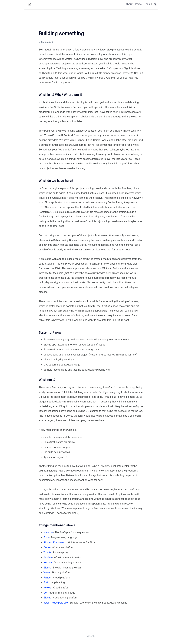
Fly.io (46, 583)
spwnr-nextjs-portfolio (56, 603)
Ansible (48, 557)
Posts (138, 4)
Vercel (47, 573)
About (129, 4)
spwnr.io (48, 532)
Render (47, 578)
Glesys (47, 568)
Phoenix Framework (55, 543)
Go (45, 593)
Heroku (47, 588)
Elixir (46, 537)
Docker (47, 547)
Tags (147, 4)
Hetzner (48, 563)
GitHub (47, 598)
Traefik (47, 553)
